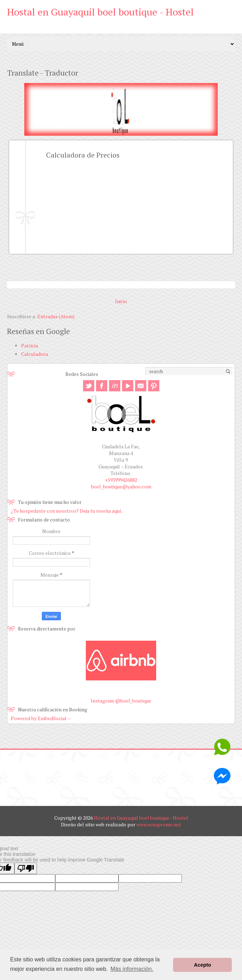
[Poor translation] (26, 868)
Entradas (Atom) (56, 316)
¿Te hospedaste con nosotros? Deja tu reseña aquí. (67, 511)
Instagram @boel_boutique (121, 701)
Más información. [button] (132, 969)
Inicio (121, 301)
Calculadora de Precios (83, 155)
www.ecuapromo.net (159, 824)
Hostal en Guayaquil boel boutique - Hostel (100, 12)
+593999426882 (121, 480)
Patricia (30, 345)
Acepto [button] (202, 965)
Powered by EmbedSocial (41, 718)
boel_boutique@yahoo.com (121, 486)
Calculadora (34, 354)
